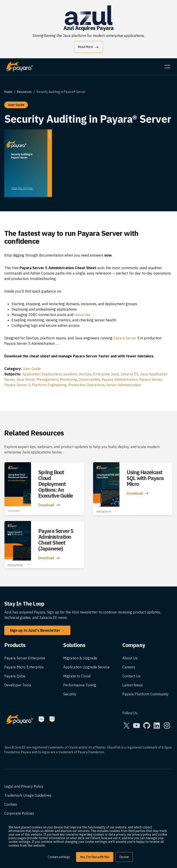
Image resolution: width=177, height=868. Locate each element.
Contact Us (131, 676)
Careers (129, 667)
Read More (88, 47)
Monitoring (68, 379)
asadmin (70, 374)
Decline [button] (124, 857)
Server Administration (124, 385)
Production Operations (86, 385)
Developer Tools (18, 685)
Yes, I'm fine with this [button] (95, 857)
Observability (89, 379)
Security (70, 694)
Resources (24, 92)
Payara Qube (15, 676)
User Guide (32, 369)
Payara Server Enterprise (25, 658)
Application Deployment (42, 374)
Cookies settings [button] (59, 857)
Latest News (133, 685)
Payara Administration (120, 379)
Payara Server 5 (17, 385)
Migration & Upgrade (80, 658)
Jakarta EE (129, 374)
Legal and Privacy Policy (24, 786)
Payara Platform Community (146, 694)
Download (50, 505)
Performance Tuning (80, 685)
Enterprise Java (106, 374)
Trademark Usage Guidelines (28, 795)
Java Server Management (37, 379)
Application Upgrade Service (86, 667)
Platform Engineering (49, 385)
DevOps (85, 374)
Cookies (11, 804)
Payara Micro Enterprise (24, 667)
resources (82, 315)
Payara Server (125, 338)
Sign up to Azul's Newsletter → (37, 630)
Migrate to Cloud (77, 676)
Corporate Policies (19, 813)
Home (8, 92)
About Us (130, 658)
